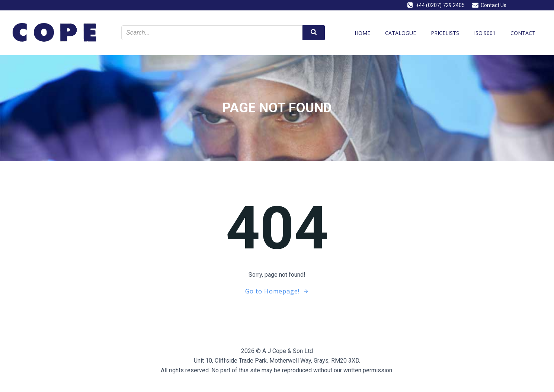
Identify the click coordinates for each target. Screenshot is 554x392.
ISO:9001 (485, 33)
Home (362, 33)
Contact (523, 33)
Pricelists (445, 33)
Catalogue (401, 33)
